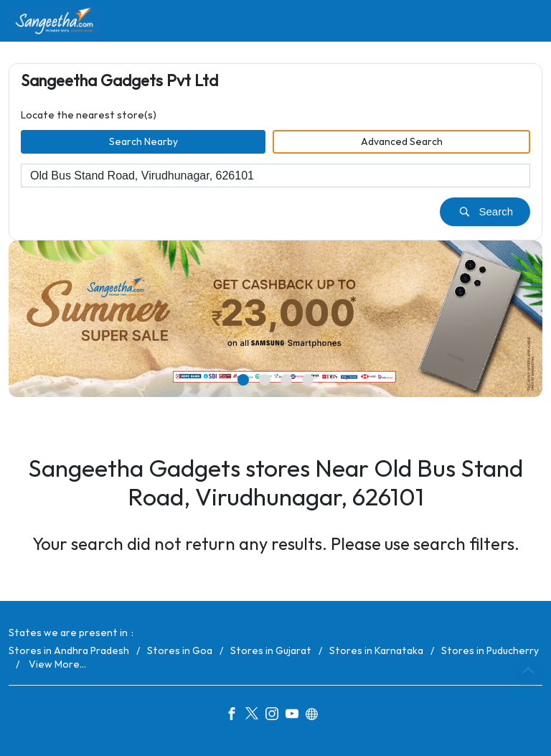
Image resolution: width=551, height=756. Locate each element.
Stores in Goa (180, 650)
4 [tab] (308, 381)
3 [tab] (286, 381)
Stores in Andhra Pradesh (69, 650)
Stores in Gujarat (271, 650)
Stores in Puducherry (490, 650)
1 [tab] (243, 381)
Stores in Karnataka (376, 650)
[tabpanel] (275, 319)
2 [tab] (265, 381)
